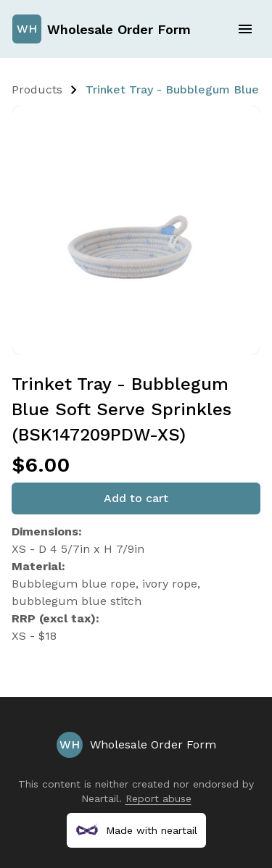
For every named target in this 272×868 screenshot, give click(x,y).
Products (37, 89)
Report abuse (158, 798)
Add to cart (136, 498)
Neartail (100, 798)
